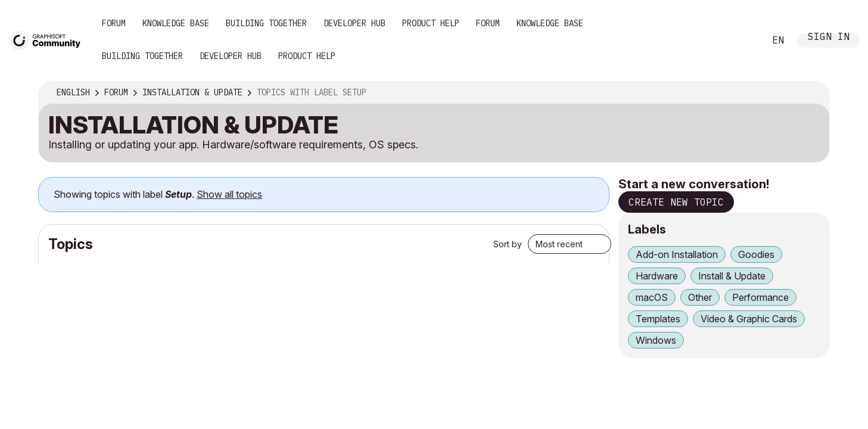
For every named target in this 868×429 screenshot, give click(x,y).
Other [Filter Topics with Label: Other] (700, 297)
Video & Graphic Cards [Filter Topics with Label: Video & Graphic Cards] (749, 319)
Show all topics (229, 194)
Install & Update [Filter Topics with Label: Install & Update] (732, 276)
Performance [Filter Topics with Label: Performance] (760, 297)
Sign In (829, 38)
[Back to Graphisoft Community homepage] (49, 40)
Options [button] (813, 93)
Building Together (266, 23)
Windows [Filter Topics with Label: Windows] (656, 340)
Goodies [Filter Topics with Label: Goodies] (756, 254)
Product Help (431, 23)
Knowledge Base (176, 23)
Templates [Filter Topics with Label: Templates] (658, 319)
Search (742, 41)
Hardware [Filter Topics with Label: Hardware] (657, 276)
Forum (114, 23)
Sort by (508, 244)
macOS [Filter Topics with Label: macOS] (652, 297)
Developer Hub (354, 23)
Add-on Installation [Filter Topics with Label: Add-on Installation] (677, 254)
